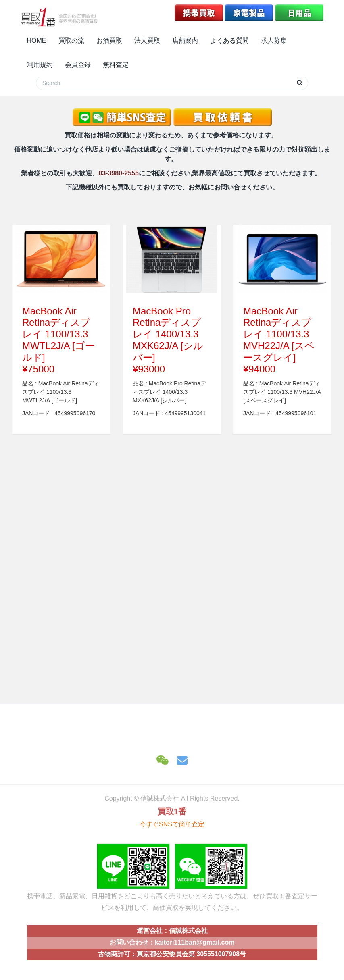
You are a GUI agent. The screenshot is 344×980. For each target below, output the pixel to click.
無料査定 (116, 65)
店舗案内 (185, 41)
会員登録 (78, 65)
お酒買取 (109, 41)
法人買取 (147, 41)
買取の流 (71, 41)
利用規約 (40, 65)
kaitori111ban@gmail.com (195, 942)
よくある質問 (229, 41)
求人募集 (274, 41)
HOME (37, 41)
